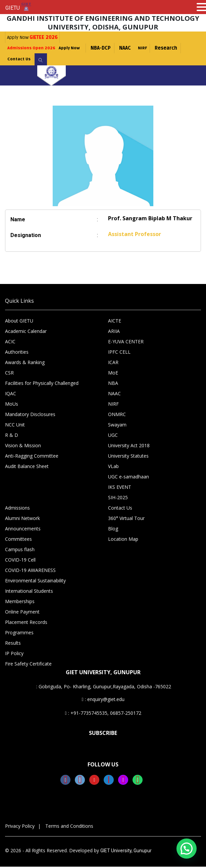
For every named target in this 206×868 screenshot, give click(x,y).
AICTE (115, 322)
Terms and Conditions (69, 827)
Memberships (20, 603)
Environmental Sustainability (35, 582)
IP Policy (14, 655)
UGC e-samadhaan (128, 478)
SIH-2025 (118, 499)
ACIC (10, 343)
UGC (113, 436)
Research (180, 48)
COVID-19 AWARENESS (30, 571)
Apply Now (32, 37)
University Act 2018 (129, 447)
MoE (113, 374)
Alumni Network (22, 519)
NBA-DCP (112, 48)
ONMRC (117, 416)
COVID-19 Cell (20, 561)
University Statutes (128, 457)
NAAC (136, 48)
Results (13, 644)
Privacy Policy (20, 827)
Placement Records (26, 623)
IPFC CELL (119, 353)
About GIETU (19, 322)
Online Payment (22, 613)
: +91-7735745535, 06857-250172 (103, 714)
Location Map (123, 540)
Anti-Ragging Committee (32, 457)
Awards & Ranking (25, 364)
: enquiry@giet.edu (103, 701)
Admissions (17, 509)
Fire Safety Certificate (28, 665)
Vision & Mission (23, 447)
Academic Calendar (26, 332)
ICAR (113, 364)
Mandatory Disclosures (30, 416)
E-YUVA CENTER (126, 343)
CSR (9, 374)
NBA (113, 384)
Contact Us (22, 60)
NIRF (156, 48)
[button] (187, 849)
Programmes (19, 634)
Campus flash (20, 551)
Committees (18, 540)
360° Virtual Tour (126, 519)
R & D (12, 436)
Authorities (17, 353)
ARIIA (114, 332)
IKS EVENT (120, 488)
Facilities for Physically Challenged (42, 384)
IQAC (11, 395)
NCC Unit (15, 426)
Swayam (117, 426)
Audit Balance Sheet (27, 468)
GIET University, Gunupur (126, 852)
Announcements (23, 530)
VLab (113, 468)
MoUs (12, 405)
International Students (29, 592)
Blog (113, 530)
